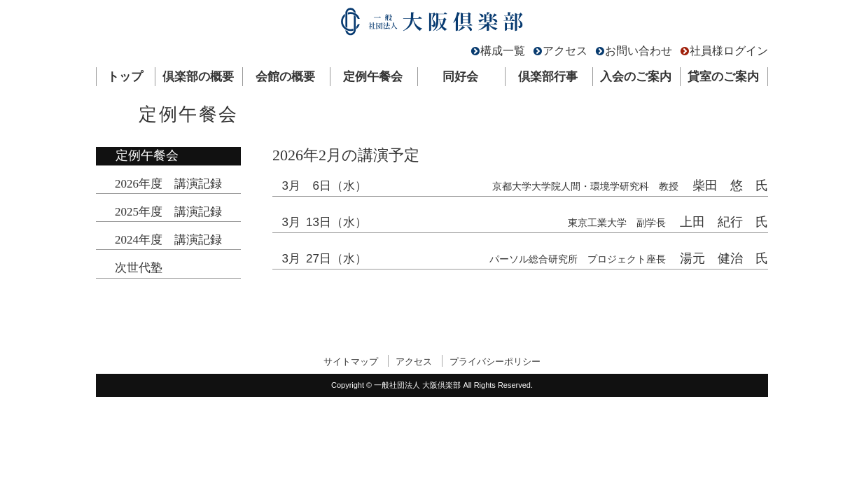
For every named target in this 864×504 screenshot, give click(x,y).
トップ (125, 77)
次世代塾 (139, 268)
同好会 (460, 77)
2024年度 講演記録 (168, 240)
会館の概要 (285, 77)
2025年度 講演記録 (168, 212)
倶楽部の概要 (198, 77)
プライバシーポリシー (495, 362)
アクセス (565, 51)
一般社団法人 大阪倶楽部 (432, 25)
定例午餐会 (373, 77)
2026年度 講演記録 (168, 184)
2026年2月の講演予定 (346, 155)
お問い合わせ (639, 51)
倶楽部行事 (548, 77)
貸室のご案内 (723, 77)
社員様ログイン (729, 51)
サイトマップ (351, 362)
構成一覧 (503, 51)
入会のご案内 (636, 77)
